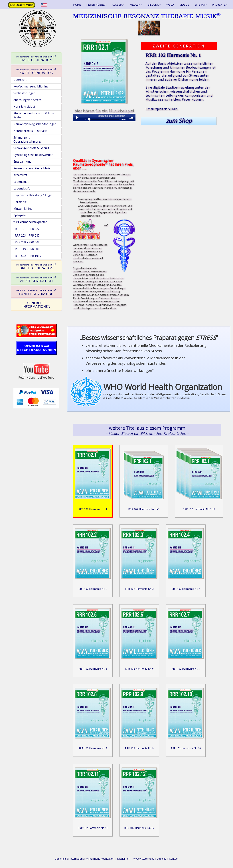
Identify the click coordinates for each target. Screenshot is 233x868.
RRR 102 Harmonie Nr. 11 (93, 828)
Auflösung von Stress (28, 100)
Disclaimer (123, 859)
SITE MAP (201, 5)
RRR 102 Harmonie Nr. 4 (186, 589)
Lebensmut (21, 182)
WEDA (170, 5)
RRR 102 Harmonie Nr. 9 (139, 748)
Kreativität (20, 175)
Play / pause (77, 117)
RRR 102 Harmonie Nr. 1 (93, 509)
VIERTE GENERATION (36, 280)
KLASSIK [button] (118, 5)
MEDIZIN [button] (136, 5)
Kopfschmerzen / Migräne (31, 86)
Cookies (161, 859)
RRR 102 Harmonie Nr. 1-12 (199, 509)
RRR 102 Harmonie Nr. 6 (139, 669)
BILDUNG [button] (154, 5)
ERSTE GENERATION (36, 59)
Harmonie (20, 202)
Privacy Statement (143, 859)
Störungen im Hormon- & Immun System (35, 115)
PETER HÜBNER (97, 5)
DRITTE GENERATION (36, 267)
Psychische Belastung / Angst (33, 195)
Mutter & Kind (23, 209)
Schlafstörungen (24, 93)
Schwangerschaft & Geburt (31, 148)
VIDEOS (184, 5)
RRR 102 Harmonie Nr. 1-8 (144, 509)
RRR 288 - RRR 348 (27, 242)
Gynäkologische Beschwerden (33, 155)
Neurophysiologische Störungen (35, 124)
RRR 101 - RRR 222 (27, 229)
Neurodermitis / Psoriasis (30, 131)
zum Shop (179, 121)
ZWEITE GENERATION (36, 71)
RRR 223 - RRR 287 (27, 236)
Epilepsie (20, 215)
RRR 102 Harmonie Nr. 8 (93, 748)
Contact (174, 859)
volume (132, 117)
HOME (77, 5)
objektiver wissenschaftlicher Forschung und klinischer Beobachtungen (179, 65)
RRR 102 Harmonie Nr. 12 (139, 828)
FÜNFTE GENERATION (36, 292)
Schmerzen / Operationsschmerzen (28, 140)
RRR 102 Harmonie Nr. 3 (139, 589)
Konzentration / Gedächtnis (32, 168)
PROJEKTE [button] (220, 5)
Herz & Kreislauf (24, 107)
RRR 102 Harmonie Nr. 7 (186, 669)
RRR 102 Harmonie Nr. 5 (93, 669)
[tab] (36, 58)
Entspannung (22, 162)
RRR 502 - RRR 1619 (27, 256)
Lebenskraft (22, 188)
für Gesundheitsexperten (30, 222)
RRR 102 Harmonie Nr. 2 (93, 589)
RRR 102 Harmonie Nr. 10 (186, 748)
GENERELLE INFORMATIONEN (36, 305)
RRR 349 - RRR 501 (27, 249)
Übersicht (20, 80)
